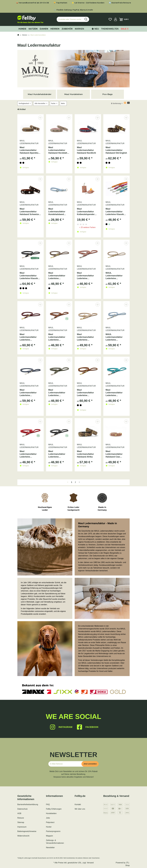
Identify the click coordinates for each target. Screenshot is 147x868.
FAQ (48, 804)
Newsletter (50, 848)
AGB (19, 813)
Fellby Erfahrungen (54, 809)
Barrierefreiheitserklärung (28, 804)
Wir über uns (80, 809)
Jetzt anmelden (90, 764)
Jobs (48, 818)
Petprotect (50, 822)
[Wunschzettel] (110, 19)
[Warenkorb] (124, 19)
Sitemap (21, 822)
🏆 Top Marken (60, 3)
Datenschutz (22, 809)
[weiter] (79, 482)
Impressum (22, 827)
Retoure (21, 818)
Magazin (49, 836)
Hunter (49, 827)
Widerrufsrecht (23, 836)
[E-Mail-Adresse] (66, 764)
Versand (90, 863)
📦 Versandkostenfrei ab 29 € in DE (33, 3)
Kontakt (78, 804)
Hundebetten (51, 813)
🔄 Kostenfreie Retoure (120, 3)
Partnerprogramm (53, 831)
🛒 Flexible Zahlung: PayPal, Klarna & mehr (73, 10)
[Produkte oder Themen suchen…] (70, 19)
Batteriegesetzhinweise (27, 831)
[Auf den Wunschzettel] (40, 118)
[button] (115, 19)
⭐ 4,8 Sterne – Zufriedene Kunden (88, 3)
